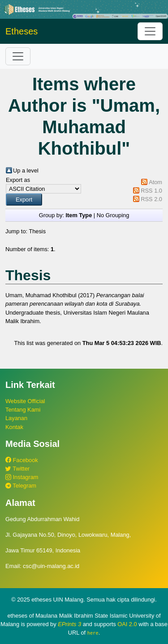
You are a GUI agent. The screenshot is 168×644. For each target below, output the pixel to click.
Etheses (22, 31)
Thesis (37, 231)
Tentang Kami (23, 410)
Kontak (14, 427)
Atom (155, 182)
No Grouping (113, 215)
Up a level (26, 170)
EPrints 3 (69, 624)
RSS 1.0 (151, 191)
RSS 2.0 (151, 199)
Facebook (22, 460)
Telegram (21, 486)
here (93, 633)
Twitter (17, 469)
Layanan (16, 418)
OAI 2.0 (127, 624)
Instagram (22, 477)
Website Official (25, 401)
